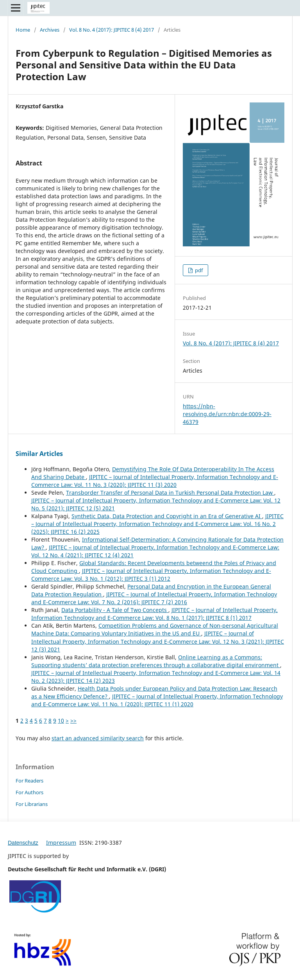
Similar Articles (39, 454)
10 (61, 721)
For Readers (29, 781)
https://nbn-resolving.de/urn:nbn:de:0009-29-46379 (227, 414)
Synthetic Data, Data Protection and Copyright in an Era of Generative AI (167, 516)
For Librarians (32, 804)
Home (23, 30)
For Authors (29, 792)
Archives (50, 30)
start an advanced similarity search (98, 738)
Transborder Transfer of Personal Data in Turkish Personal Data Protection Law (170, 493)
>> (73, 721)
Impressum (61, 843)
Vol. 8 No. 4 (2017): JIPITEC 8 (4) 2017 (112, 30)
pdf (198, 270)
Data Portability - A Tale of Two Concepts (115, 610)
